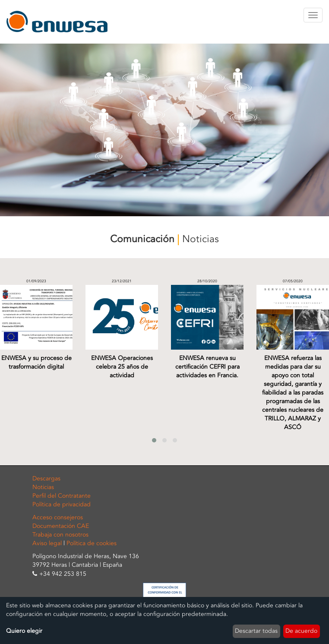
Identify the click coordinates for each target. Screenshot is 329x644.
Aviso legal (47, 543)
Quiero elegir (24, 631)
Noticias (43, 487)
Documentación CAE (61, 526)
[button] (154, 440)
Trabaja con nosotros (60, 535)
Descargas (46, 478)
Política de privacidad (62, 504)
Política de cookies (92, 543)
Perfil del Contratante (62, 496)
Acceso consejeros (58, 517)
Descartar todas (256, 631)
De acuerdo (301, 631)
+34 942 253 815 (63, 574)
